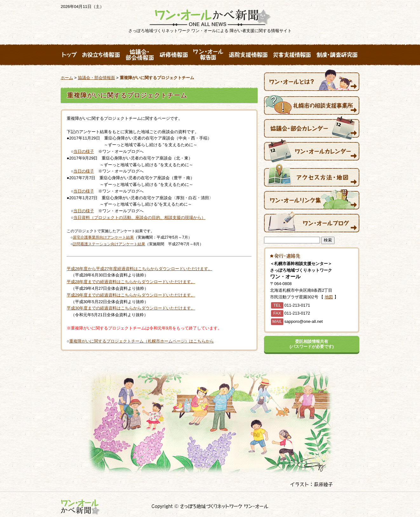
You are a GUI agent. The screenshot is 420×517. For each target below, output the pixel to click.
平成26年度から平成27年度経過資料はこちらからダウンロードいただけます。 (139, 269)
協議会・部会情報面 (96, 78)
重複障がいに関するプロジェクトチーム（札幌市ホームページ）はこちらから (142, 341)
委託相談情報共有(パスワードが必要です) (312, 344)
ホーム (67, 78)
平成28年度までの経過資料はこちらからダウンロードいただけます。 (131, 282)
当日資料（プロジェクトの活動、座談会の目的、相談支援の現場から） (139, 218)
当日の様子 (84, 151)
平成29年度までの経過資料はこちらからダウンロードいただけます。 (131, 295)
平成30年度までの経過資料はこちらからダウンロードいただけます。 (131, 308)
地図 (329, 297)
